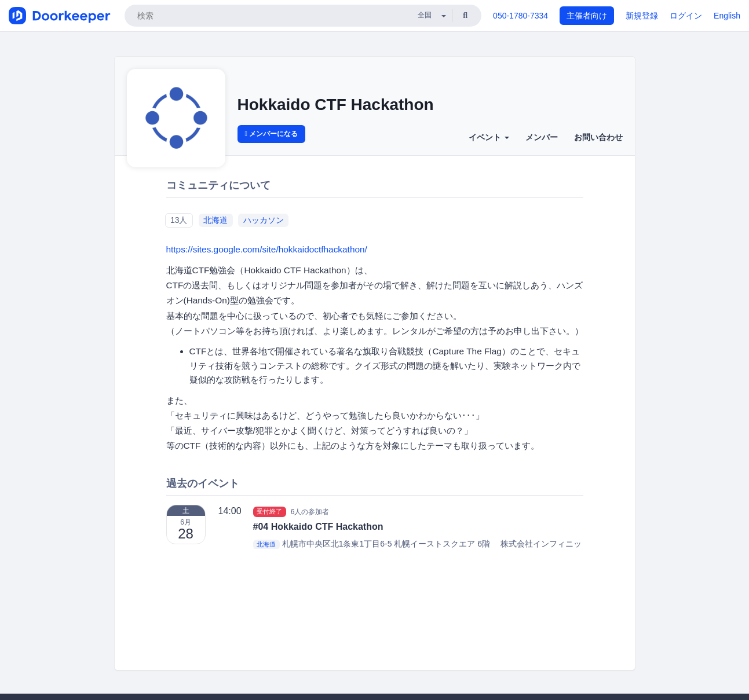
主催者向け (587, 16)
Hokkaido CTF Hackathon (336, 105)
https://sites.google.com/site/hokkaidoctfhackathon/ (267, 249)
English (727, 16)
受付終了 (269, 511)
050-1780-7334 (520, 16)
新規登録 (642, 16)
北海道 (215, 220)
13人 (179, 220)
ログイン (686, 16)
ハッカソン (264, 220)
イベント (489, 137)
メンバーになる (272, 134)
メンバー (542, 137)
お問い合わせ (598, 137)
